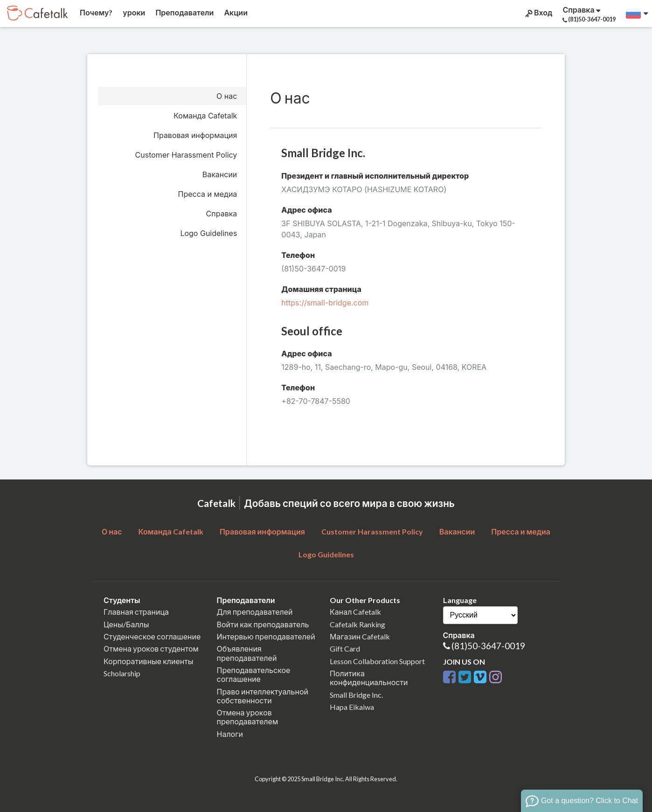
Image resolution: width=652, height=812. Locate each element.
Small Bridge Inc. (356, 695)
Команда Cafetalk (205, 116)
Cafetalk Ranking (357, 624)
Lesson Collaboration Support (377, 661)
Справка (222, 214)
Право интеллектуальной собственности (263, 696)
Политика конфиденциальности (369, 678)
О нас (227, 96)
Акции (235, 12)
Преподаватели (184, 12)
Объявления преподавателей (247, 653)
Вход (538, 13)
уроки (133, 12)
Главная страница (136, 612)
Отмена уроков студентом (151, 649)
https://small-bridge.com (325, 303)
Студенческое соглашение (152, 636)
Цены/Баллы (126, 624)
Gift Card (345, 649)
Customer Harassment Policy (186, 155)
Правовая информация (195, 135)
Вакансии (220, 174)
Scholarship (122, 673)
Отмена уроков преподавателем (248, 717)
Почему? (95, 12)
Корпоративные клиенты (149, 661)
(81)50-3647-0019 (488, 646)
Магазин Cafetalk (360, 636)
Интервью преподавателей (266, 636)
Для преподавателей (255, 612)
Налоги (230, 734)
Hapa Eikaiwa (352, 707)
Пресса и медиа (208, 194)
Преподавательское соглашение (254, 674)
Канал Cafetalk (355, 612)
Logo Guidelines (208, 233)
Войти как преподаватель (263, 624)
